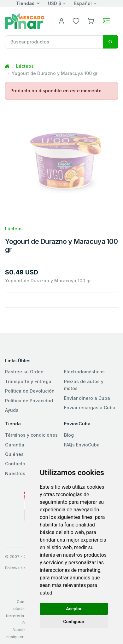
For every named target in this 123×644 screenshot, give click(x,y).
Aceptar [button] (74, 609)
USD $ (55, 3)
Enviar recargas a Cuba (90, 408)
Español (83, 3)
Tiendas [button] (25, 3)
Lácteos (25, 66)
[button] (91, 21)
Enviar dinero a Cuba (87, 398)
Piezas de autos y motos (84, 385)
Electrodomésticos (84, 372)
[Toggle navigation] (107, 21)
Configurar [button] (74, 622)
